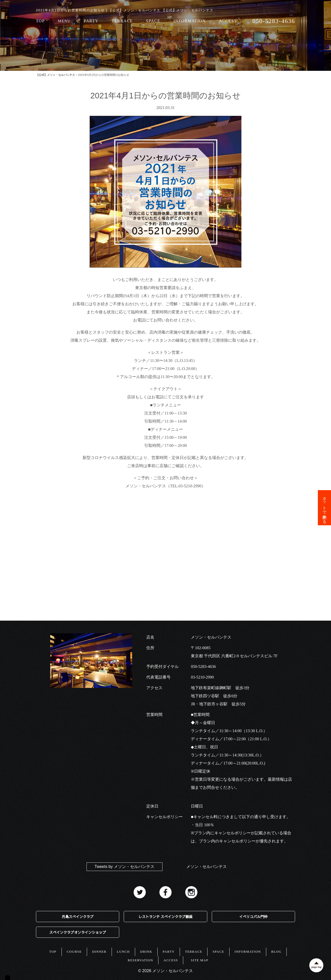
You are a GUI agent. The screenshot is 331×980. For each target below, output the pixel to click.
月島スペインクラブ (78, 917)
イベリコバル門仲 (253, 917)
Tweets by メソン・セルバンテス (125, 867)
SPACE (153, 21)
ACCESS (228, 21)
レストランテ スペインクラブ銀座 (165, 917)
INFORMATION (190, 21)
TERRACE (122, 21)
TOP (40, 21)
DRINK (146, 952)
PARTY (91, 21)
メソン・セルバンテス (206, 867)
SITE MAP (200, 960)
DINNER (99, 952)
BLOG (276, 952)
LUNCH (123, 952)
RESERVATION (140, 960)
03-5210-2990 (202, 677)
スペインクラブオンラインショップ (78, 932)
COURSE (74, 952)
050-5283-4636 (203, 667)
